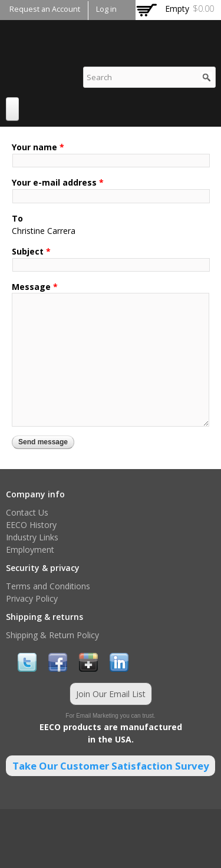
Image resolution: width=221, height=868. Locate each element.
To (17, 218)
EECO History (31, 525)
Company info (35, 494)
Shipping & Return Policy (52, 635)
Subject (31, 251)
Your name (38, 147)
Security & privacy (43, 568)
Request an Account (45, 9)
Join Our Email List (111, 694)
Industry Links (32, 537)
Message (35, 287)
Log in (106, 9)
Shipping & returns (44, 617)
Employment (30, 549)
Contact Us (27, 512)
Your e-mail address (58, 182)
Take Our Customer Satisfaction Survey (111, 766)
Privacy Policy (32, 598)
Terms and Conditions (48, 586)
